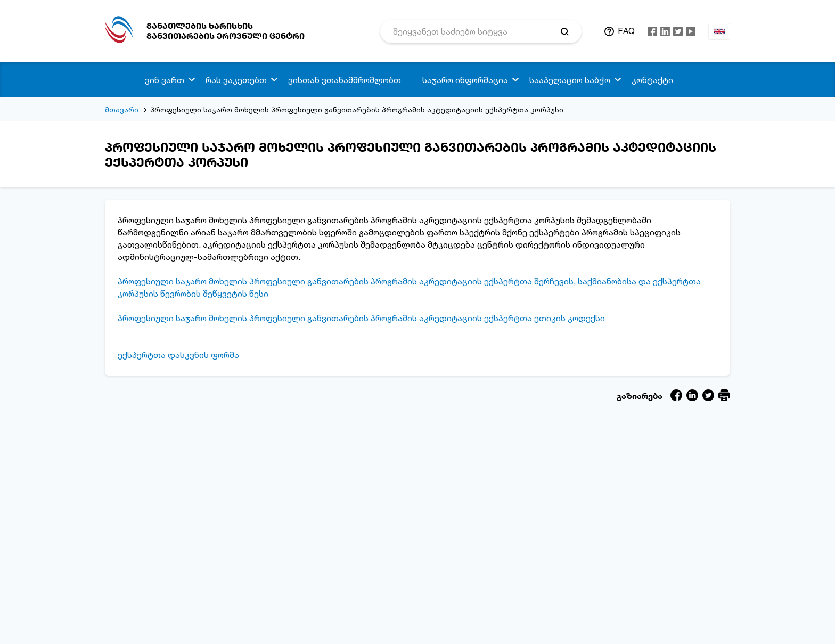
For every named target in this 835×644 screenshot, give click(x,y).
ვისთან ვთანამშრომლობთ (345, 80)
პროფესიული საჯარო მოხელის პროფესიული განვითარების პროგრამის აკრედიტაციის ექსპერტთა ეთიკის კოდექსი (361, 318)
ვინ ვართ (165, 80)
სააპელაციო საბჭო (570, 80)
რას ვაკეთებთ (236, 80)
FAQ (626, 31)
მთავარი (122, 109)
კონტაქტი (652, 80)
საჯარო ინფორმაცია (465, 80)
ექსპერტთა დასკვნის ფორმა (178, 355)
